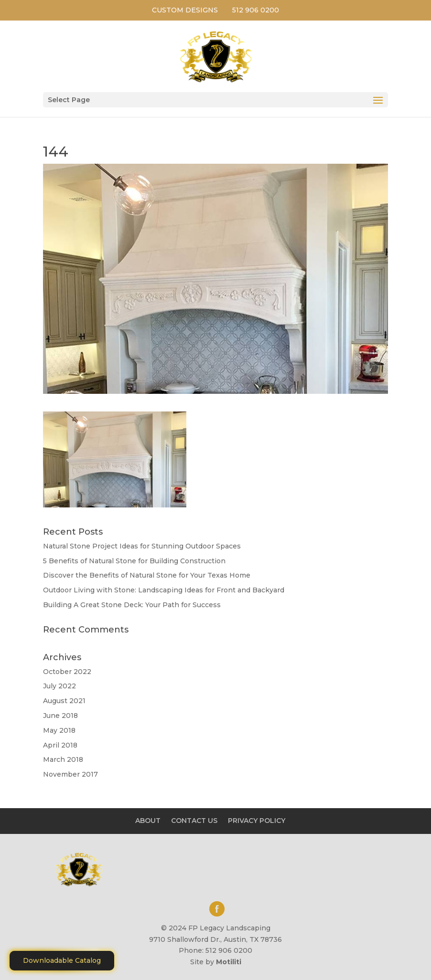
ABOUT (148, 821)
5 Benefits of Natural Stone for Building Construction (134, 561)
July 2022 (59, 686)
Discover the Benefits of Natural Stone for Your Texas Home (147, 575)
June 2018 (60, 716)
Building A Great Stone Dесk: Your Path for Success (132, 605)
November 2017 (70, 774)
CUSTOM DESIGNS (185, 10)
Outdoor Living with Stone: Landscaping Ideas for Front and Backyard (164, 590)
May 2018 (59, 730)
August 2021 (64, 701)
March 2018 (63, 759)
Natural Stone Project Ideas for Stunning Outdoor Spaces (142, 546)
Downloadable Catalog (62, 960)
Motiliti (229, 962)
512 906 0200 (256, 10)
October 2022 (67, 672)
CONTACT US (194, 821)
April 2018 (60, 745)
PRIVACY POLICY (257, 821)
